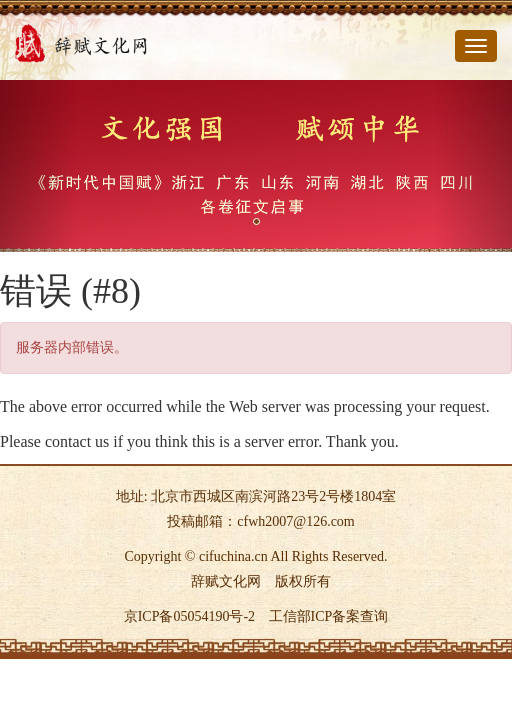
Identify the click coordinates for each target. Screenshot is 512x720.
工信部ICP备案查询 (329, 616)
